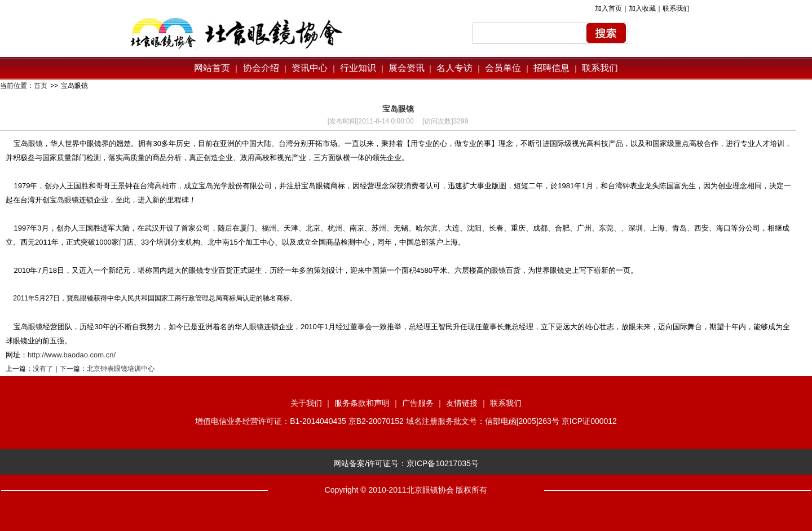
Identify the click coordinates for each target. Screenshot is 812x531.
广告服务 (418, 403)
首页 (41, 86)
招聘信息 (551, 68)
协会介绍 (259, 68)
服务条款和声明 (362, 403)
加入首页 (608, 8)
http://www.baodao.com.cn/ (72, 355)
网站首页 (212, 68)
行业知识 (358, 68)
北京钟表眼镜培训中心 (121, 369)
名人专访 (454, 68)
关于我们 (306, 403)
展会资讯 (407, 68)
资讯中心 (308, 68)
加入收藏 (642, 8)
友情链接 (462, 403)
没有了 (43, 369)
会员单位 (503, 68)
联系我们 (676, 8)
